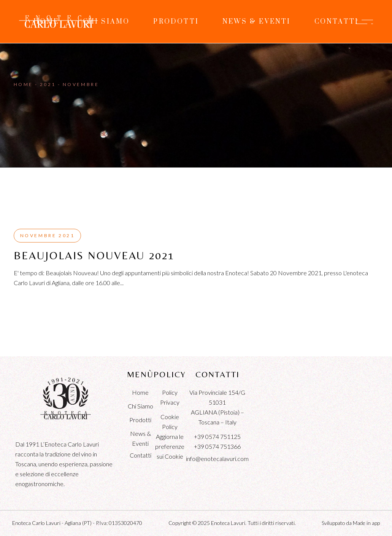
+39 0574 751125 (217, 436)
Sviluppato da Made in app (351, 523)
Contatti (140, 455)
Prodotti (140, 420)
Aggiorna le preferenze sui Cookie (170, 446)
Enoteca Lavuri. (229, 523)
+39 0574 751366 (217, 446)
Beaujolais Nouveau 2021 (94, 255)
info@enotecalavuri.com (217, 459)
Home (140, 392)
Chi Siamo (140, 406)
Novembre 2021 (48, 235)
